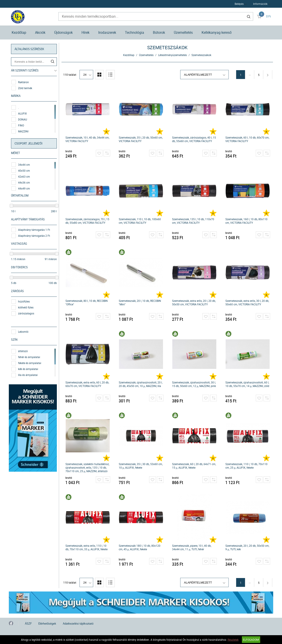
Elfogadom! (251, 640)
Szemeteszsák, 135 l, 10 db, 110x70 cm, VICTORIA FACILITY (193, 221)
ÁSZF (28, 623)
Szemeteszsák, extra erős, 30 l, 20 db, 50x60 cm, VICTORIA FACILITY (247, 302)
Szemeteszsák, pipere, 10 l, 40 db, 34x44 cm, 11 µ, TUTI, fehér (192, 547)
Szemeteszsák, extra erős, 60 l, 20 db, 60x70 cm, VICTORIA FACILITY (87, 384)
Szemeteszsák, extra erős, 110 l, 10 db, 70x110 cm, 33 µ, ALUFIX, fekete (86, 547)
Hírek (85, 32)
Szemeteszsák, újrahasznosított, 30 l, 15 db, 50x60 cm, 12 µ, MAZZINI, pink (194, 384)
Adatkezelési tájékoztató (78, 623)
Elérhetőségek (47, 623)
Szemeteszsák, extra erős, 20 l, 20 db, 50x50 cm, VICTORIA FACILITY (194, 302)
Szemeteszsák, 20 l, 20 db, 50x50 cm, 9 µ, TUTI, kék (247, 547)
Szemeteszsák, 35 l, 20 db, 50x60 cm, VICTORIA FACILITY (141, 139)
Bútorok (159, 32)
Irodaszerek (107, 32)
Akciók (40, 32)
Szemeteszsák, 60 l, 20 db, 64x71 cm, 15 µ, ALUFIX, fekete (194, 466)
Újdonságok (63, 32)
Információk (260, 4)
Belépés (239, 4)
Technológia (135, 32)
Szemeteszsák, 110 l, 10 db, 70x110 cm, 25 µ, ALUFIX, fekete (246, 466)
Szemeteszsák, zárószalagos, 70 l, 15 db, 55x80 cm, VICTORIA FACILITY (87, 221)
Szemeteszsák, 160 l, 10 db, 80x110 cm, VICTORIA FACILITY (246, 221)
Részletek (233, 640)
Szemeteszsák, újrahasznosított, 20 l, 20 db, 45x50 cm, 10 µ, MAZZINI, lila (141, 384)
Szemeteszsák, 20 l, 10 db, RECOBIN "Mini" (140, 302)
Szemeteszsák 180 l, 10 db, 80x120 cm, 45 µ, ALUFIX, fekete (140, 547)
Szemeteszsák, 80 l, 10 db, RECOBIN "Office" (87, 302)
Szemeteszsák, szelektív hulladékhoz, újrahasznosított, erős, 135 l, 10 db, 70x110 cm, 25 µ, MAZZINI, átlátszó (87, 468)
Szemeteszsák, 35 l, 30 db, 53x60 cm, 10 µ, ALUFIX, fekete (141, 466)
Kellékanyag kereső (217, 32)
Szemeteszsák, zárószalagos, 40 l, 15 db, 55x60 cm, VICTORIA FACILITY (194, 139)
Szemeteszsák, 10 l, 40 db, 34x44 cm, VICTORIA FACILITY (87, 139)
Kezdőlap (19, 32)
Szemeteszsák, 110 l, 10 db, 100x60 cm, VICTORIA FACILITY (140, 221)
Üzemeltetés (183, 32)
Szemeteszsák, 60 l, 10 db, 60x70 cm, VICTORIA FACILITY (247, 139)
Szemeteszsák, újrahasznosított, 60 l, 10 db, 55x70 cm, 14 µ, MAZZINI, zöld (247, 384)
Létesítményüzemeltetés (173, 55)
